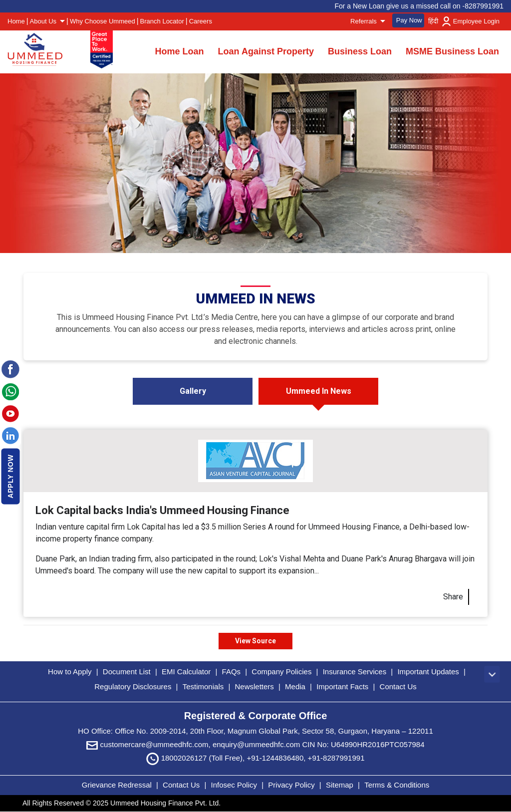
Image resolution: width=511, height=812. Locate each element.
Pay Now (409, 20)
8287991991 (484, 6)
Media (295, 686)
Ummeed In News (319, 391)
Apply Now (10, 476)
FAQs (232, 672)
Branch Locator (162, 21)
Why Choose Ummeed (103, 21)
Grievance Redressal (118, 785)
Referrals (364, 21)
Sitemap (341, 785)
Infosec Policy (234, 785)
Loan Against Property (266, 51)
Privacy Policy (292, 785)
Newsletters (254, 686)
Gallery (193, 391)
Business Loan (360, 51)
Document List (127, 672)
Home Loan (180, 51)
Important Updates (428, 672)
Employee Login (476, 21)
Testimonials (203, 686)
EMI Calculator (186, 672)
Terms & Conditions (397, 785)
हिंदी (433, 21)
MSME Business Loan (452, 51)
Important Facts (342, 686)
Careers (201, 21)
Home (16, 21)
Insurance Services (355, 672)
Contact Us (398, 686)
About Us (44, 21)
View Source (255, 641)
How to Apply (70, 672)
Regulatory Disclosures (133, 686)
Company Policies (281, 672)
